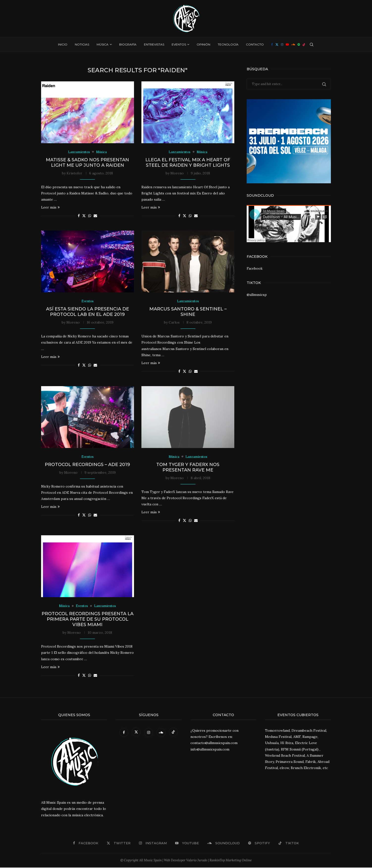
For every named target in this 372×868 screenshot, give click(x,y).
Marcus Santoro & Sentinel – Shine (188, 312)
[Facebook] (272, 45)
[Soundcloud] (293, 45)
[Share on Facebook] (79, 216)
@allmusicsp (257, 295)
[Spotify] (299, 45)
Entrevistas (154, 44)
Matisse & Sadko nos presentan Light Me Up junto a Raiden (87, 163)
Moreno (177, 173)
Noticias (82, 44)
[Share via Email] (95, 216)
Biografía (128, 44)
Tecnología (228, 44)
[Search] (312, 45)
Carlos (174, 323)
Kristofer (74, 173)
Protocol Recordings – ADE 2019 (87, 465)
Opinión (203, 44)
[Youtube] (287, 45)
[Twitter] (277, 45)
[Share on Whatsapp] (90, 216)
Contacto (255, 44)
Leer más (50, 208)
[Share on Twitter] (84, 216)
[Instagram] (282, 45)
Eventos (179, 44)
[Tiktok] (304, 45)
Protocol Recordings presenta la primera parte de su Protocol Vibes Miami (88, 620)
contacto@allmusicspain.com (214, 744)
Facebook (255, 268)
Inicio (63, 44)
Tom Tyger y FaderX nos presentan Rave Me (188, 468)
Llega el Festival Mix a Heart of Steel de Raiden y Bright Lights (188, 163)
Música (103, 44)
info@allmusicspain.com (210, 750)
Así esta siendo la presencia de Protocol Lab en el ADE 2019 (88, 312)
